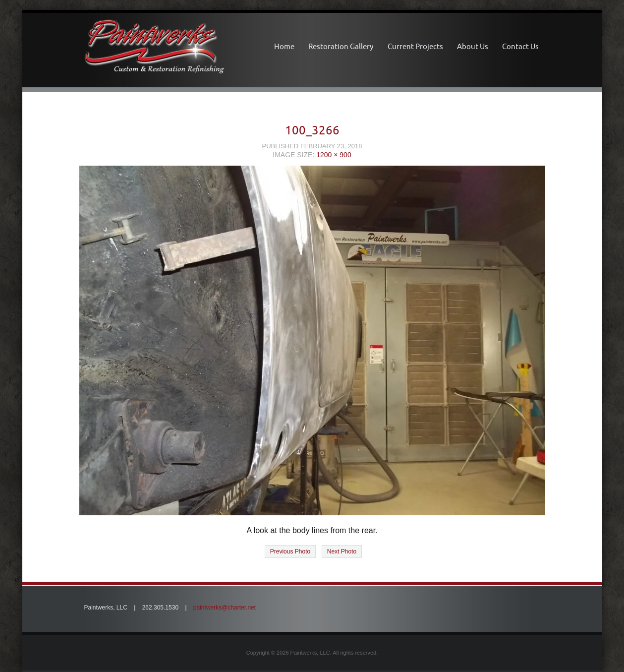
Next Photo (342, 551)
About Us (473, 46)
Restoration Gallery (341, 46)
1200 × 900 (334, 155)
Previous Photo (290, 551)
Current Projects (415, 46)
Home (284, 46)
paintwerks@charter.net (225, 608)
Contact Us (520, 46)
